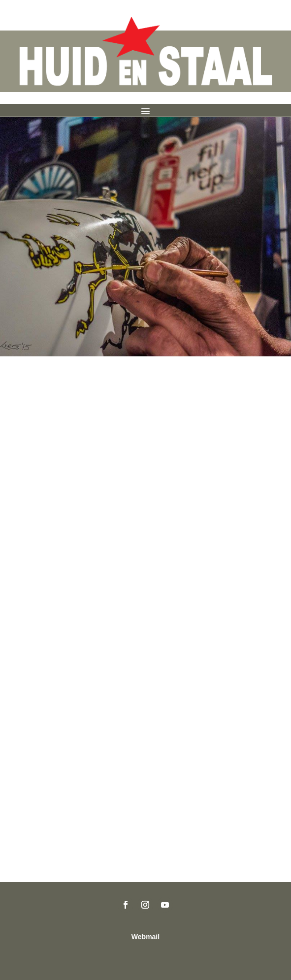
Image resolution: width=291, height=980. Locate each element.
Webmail (145, 937)
